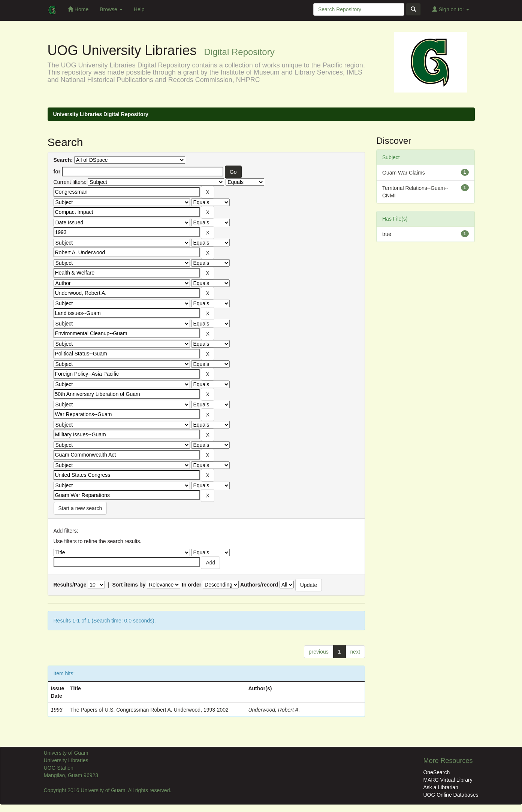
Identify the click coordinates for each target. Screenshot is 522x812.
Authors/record (259, 585)
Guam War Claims (404, 173)
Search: (63, 160)
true (387, 234)
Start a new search (80, 508)
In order (191, 585)
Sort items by (129, 585)
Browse (111, 9)
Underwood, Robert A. (274, 710)
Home (78, 9)
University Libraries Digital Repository (101, 114)
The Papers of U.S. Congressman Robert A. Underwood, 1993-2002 (149, 710)
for (57, 172)
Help (139, 9)
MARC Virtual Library (448, 780)
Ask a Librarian (440, 787)
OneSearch (436, 772)
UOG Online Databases (451, 795)
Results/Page (70, 585)
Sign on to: (451, 9)
